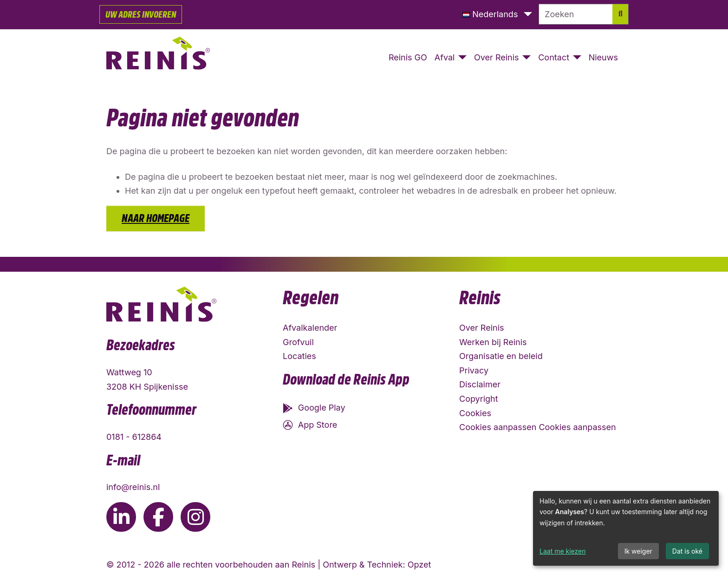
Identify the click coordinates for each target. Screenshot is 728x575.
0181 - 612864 (134, 437)
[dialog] (626, 528)
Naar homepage (156, 218)
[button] (497, 15)
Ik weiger (638, 551)
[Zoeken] (576, 14)
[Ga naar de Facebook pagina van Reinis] (158, 517)
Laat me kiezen (563, 551)
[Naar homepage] (158, 58)
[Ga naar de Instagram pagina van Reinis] (195, 517)
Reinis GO (408, 57)
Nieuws (603, 57)
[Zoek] (621, 14)
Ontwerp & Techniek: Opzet (377, 565)
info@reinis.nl (133, 487)
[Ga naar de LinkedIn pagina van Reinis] (121, 517)
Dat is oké (687, 551)
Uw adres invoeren (141, 14)
